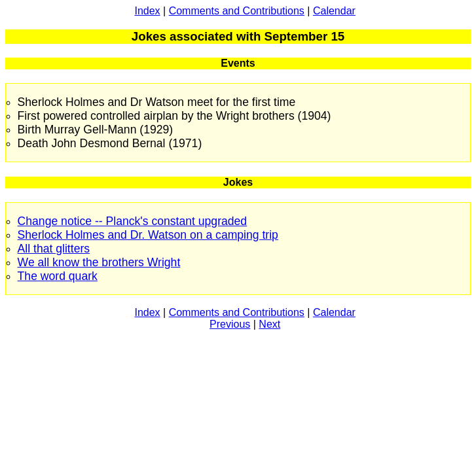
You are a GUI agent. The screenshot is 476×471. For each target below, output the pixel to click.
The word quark (58, 276)
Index (147, 11)
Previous (230, 324)
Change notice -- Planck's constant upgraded (133, 221)
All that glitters (54, 249)
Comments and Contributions (237, 11)
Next (269, 324)
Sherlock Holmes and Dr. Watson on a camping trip (148, 235)
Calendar (334, 11)
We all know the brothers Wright (99, 262)
